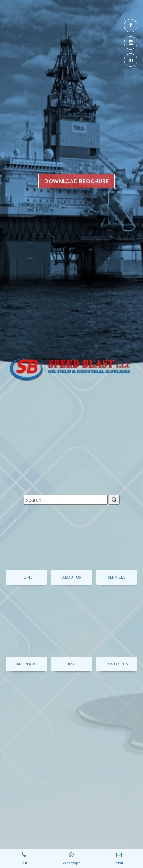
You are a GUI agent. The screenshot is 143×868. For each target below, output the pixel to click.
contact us (117, 664)
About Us (71, 577)
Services (116, 577)
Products (27, 664)
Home (27, 577)
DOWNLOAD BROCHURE (76, 181)
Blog (71, 664)
